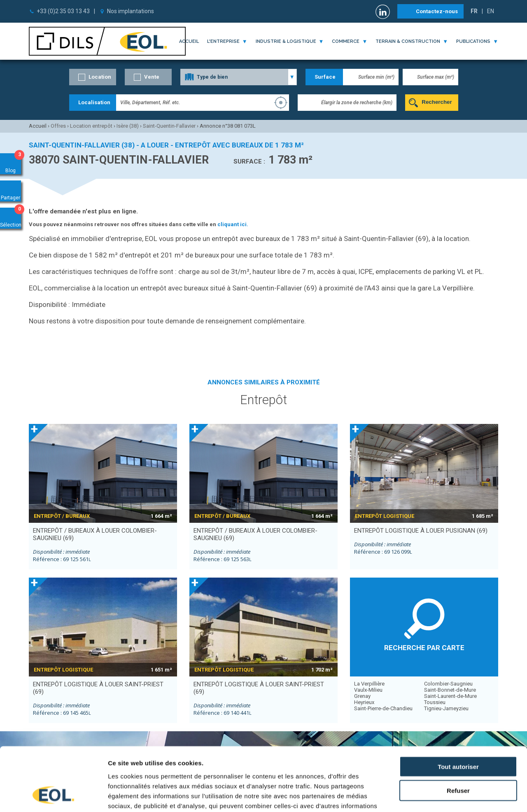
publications (473, 41)
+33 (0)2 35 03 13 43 (63, 11)
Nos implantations (131, 11)
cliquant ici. (233, 224)
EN (491, 11)
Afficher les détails (454, 796)
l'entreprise (223, 41)
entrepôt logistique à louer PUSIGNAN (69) (421, 531)
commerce (346, 41)
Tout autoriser (458, 710)
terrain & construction (408, 41)
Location (100, 77)
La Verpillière (369, 684)
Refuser (458, 734)
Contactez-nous (437, 11)
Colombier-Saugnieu (448, 684)
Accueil (189, 41)
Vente (152, 77)
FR (474, 11)
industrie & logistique (286, 41)
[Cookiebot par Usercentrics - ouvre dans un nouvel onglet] (53, 796)
